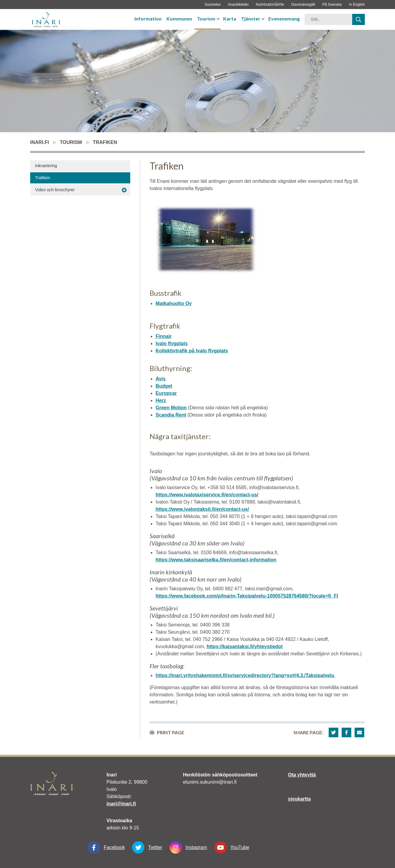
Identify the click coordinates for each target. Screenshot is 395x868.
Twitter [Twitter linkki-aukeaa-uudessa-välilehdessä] (147, 847)
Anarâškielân (238, 5)
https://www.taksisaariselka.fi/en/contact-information (216, 560)
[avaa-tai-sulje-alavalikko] (219, 19)
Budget (164, 386)
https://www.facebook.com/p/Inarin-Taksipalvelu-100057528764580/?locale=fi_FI (247, 596)
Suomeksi (212, 5)
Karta (230, 19)
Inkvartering (46, 166)
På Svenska (332, 5)
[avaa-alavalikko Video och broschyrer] (124, 190)
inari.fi (39, 142)
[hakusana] (328, 19)
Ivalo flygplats (172, 343)
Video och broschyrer (55, 190)
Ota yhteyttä (302, 775)
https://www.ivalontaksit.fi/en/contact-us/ (202, 509)
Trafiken (43, 178)
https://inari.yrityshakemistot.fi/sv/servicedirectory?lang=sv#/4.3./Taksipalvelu (246, 675)
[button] (333, 732)
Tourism (206, 19)
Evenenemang (284, 19)
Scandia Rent (171, 415)
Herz (161, 400)
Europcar (166, 393)
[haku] (359, 19)
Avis (161, 379)
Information (148, 19)
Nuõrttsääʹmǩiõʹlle (270, 5)
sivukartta (299, 799)
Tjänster (251, 19)
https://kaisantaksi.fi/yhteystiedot (245, 646)
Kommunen (179, 19)
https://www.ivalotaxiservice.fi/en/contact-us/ (207, 495)
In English (357, 5)
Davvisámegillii (303, 5)
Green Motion (171, 408)
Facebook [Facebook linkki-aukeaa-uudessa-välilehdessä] (106, 847)
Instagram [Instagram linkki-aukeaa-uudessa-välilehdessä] (188, 847)
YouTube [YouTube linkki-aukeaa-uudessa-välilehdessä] (232, 847)
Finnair (164, 336)
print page (167, 732)
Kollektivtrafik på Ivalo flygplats (192, 351)
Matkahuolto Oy (174, 303)
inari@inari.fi (121, 804)
